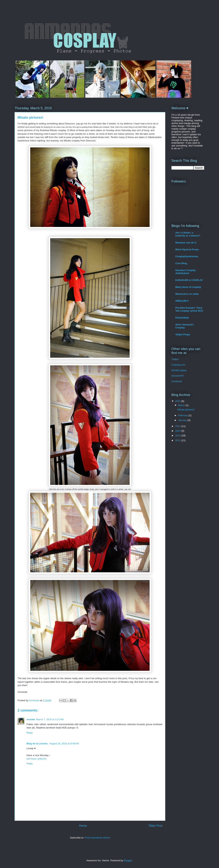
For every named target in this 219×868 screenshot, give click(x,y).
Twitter (175, 359)
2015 (178, 401)
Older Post (155, 826)
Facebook (177, 381)
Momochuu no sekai (187, 294)
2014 (178, 426)
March (182, 405)
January (183, 420)
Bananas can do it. (186, 243)
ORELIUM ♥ (182, 301)
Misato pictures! (186, 410)
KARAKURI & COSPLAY (189, 280)
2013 (178, 431)
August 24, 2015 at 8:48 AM (64, 744)
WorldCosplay (179, 370)
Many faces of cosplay (188, 287)
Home (83, 826)
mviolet (31, 719)
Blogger (128, 860)
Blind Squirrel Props (187, 249)
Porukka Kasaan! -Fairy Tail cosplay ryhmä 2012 (189, 309)
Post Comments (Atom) (97, 838)
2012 (178, 435)
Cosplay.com (178, 365)
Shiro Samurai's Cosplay (184, 326)
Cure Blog (181, 263)
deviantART (178, 376)
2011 (178, 440)
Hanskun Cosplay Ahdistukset (186, 272)
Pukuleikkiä (182, 318)
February (183, 415)
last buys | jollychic (36, 759)
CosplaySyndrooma (187, 256)
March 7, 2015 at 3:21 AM (50, 719)
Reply (30, 733)
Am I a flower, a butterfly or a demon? (188, 234)
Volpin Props (183, 334)
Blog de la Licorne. (37, 744)
